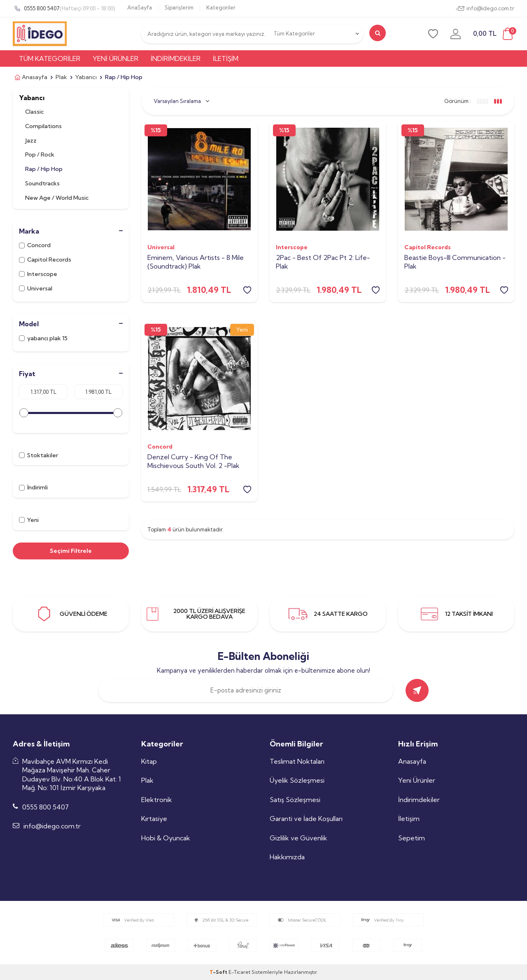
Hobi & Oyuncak (166, 838)
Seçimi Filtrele (71, 551)
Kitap (149, 761)
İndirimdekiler (176, 58)
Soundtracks (42, 183)
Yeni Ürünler (115, 58)
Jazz (31, 140)
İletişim (226, 58)
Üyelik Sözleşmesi (297, 780)
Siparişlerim (179, 7)
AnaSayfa (140, 7)
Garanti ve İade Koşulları (306, 819)
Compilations (43, 126)
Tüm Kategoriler (50, 58)
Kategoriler (221, 7)
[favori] (433, 34)
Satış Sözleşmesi (295, 800)
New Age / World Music (57, 198)
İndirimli (33, 487)
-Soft (219, 972)
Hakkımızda (287, 857)
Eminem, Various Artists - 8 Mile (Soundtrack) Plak (196, 262)
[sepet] (494, 34)
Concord (35, 245)
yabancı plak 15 (43, 338)
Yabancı (86, 77)
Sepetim (412, 838)
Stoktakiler (38, 455)
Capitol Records (45, 260)
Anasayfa (30, 77)
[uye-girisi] (456, 34)
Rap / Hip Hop (44, 169)
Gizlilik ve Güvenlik (298, 838)
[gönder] (417, 690)
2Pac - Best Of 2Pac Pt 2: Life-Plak (323, 262)
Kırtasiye (154, 819)
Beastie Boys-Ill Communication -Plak (455, 262)
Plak (61, 77)
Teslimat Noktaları (297, 761)
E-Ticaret (239, 972)
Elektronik (157, 800)
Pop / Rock (40, 154)
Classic (34, 112)
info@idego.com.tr (485, 8)
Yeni (29, 520)
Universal (36, 288)
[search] (378, 33)
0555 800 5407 (64, 8)
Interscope (38, 274)
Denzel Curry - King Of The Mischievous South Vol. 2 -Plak (194, 461)
